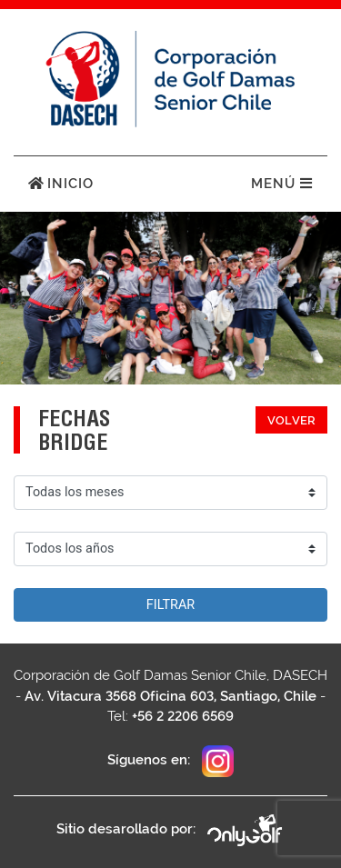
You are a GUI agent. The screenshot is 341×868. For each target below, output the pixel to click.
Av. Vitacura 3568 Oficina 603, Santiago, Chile (170, 696)
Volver (291, 420)
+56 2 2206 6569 (183, 716)
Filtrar (170, 605)
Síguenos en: (170, 761)
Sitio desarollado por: (170, 830)
